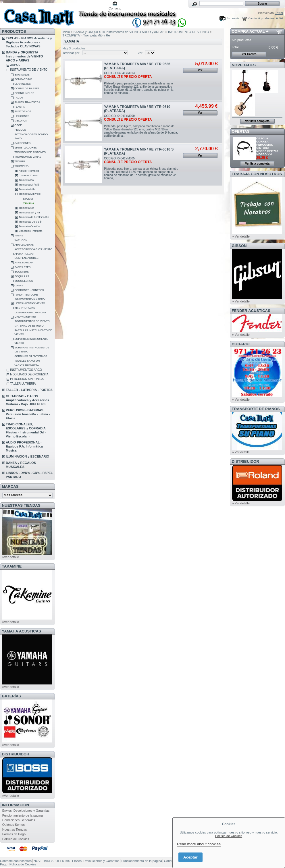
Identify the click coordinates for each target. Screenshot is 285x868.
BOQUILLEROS (24, 281)
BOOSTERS (22, 272)
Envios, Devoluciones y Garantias (26, 811)
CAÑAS (19, 286)
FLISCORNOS (23, 111)
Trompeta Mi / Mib (29, 185)
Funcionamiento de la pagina (23, 815)
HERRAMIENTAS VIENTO (30, 303)
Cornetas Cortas (28, 175)
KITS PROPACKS (25, 308)
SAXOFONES (22, 143)
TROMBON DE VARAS (28, 157)
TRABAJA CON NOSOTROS (257, 174)
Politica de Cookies (16, 839)
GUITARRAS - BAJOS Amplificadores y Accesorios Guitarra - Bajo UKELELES (27, 400)
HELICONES (22, 116)
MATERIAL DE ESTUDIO (29, 326)
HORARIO (241, 344)
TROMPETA (21, 166)
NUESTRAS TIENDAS (21, 505)
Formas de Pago (14, 834)
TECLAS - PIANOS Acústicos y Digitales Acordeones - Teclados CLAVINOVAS (29, 42)
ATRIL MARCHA (24, 263)
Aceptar (190, 857)
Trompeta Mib (27, 189)
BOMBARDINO (23, 79)
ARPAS (15, 65)
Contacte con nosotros (16, 861)
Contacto (115, 8)
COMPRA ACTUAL (248, 31)
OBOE (18, 125)
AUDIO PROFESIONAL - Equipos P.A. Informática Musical (24, 446)
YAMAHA (29, 203)
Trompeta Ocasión (29, 226)
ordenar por (71, 53)
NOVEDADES (244, 65)
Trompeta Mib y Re (30, 194)
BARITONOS (22, 75)
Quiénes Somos (14, 825)
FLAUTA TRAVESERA (27, 102)
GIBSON (239, 246)
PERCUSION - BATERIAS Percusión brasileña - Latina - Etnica (28, 414)
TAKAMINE (12, 566)
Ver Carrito (249, 54)
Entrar (279, 13)
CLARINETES (23, 84)
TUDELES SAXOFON (27, 361)
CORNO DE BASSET (27, 88)
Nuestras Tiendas (15, 830)
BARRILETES (22, 267)
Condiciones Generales (19, 820)
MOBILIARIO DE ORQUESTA (29, 374)
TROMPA (20, 161)
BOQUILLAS (22, 276)
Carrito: (253, 18)
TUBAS (19, 236)
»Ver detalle (11, 557)
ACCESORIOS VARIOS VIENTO (33, 249)
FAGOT (19, 98)
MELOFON (21, 121)
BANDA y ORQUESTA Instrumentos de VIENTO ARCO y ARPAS (24, 56)
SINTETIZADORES (26, 148)
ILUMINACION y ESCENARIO (27, 456)
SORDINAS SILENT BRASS (31, 356)
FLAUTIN (20, 107)
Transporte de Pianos (256, 409)
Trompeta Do (26, 180)
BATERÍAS (11, 696)
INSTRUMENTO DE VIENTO (29, 70)
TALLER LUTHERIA (23, 384)
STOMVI (28, 199)
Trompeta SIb (26, 208)
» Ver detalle (241, 236)
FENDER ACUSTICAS (251, 311)
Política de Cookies (229, 836)
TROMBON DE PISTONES (30, 152)
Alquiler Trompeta (29, 171)
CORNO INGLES (24, 93)
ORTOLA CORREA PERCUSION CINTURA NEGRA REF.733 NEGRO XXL (267, 146)
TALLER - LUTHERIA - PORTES (29, 390)
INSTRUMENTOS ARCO (26, 370)
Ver (140, 53)
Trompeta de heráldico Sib (34, 217)
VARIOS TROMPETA (27, 365)
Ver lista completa (257, 121)
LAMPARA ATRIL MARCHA (30, 313)
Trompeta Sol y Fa (29, 213)
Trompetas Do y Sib (30, 222)
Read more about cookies (199, 844)
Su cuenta (233, 18)
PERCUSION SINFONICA (27, 379)
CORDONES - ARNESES (29, 290)
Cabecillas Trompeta (30, 231)
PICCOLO (20, 130)
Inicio (66, 32)
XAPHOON (21, 240)
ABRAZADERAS (24, 245)
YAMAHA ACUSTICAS (22, 631)
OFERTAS (241, 131)
